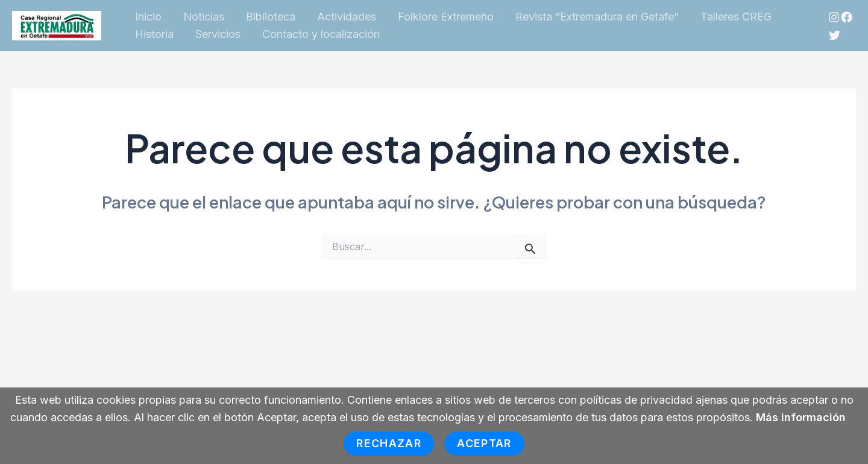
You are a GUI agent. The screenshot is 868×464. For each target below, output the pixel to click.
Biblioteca (271, 17)
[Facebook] (847, 17)
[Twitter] (835, 35)
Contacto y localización (321, 34)
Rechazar (389, 443)
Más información (801, 417)
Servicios (218, 34)
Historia (154, 34)
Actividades (347, 17)
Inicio (148, 17)
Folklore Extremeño (446, 17)
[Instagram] (834, 17)
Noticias (204, 17)
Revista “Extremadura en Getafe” (597, 17)
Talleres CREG (736, 17)
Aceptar (484, 443)
